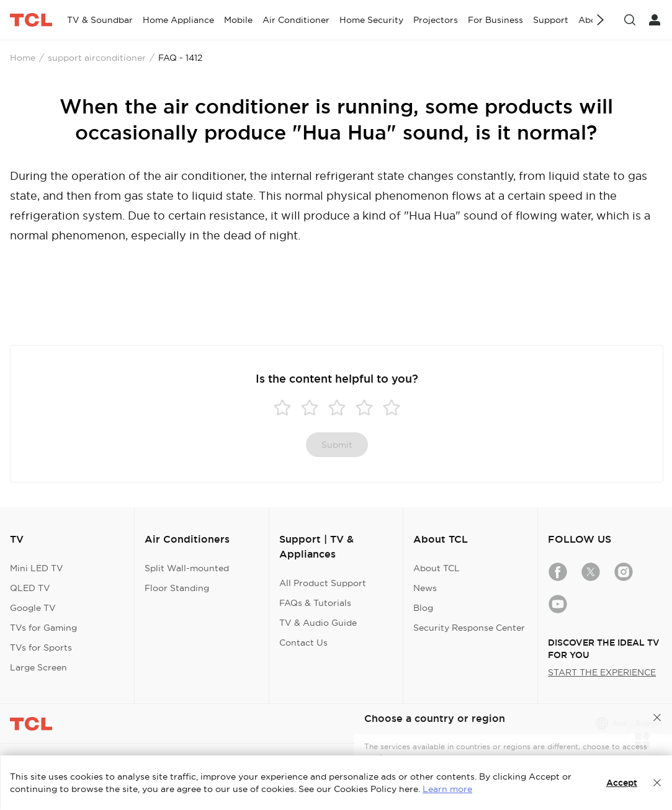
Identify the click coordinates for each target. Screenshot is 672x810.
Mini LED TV (37, 568)
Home (23, 58)
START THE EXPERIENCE (602, 672)
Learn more (447, 789)
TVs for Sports (41, 648)
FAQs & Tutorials (315, 603)
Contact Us (303, 643)
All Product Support (323, 583)
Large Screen (38, 667)
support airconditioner (97, 58)
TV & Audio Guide (318, 623)
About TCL (437, 568)
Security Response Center (469, 628)
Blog (423, 608)
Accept (622, 783)
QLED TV (30, 588)
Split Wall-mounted (187, 568)
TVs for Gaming (43, 628)
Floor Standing (177, 588)
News (425, 588)
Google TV (33, 608)
